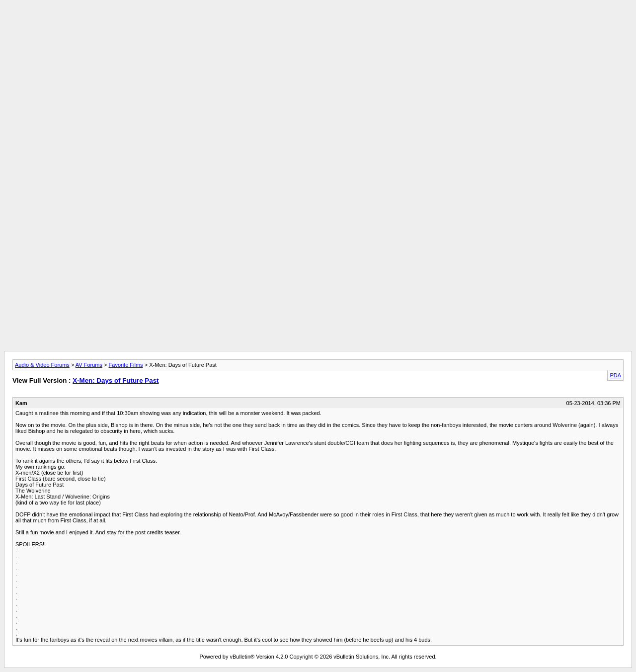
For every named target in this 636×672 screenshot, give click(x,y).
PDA (615, 375)
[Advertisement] (318, 26)
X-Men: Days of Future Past (116, 380)
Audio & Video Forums (42, 365)
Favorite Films (126, 365)
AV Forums (89, 365)
